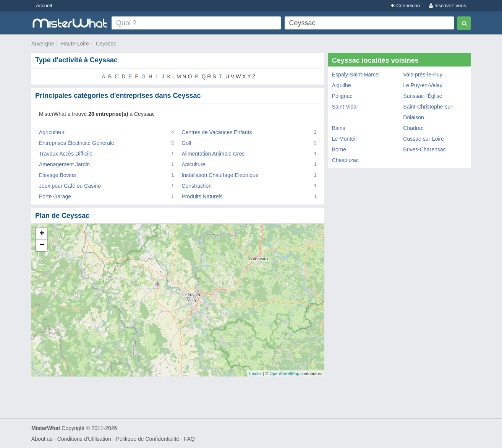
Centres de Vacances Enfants (217, 132)
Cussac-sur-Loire (423, 139)
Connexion (406, 6)
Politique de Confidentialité (147, 439)
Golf (186, 143)
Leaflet (255, 373)
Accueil (44, 6)
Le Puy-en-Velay (423, 85)
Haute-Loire (75, 44)
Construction (197, 186)
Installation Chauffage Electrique (220, 175)
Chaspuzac (345, 160)
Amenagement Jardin (64, 164)
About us (42, 439)
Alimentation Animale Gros (213, 154)
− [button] (42, 245)
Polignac (342, 96)
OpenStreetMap (284, 373)
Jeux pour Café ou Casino (70, 186)
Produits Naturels (202, 196)
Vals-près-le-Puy (423, 75)
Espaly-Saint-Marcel (356, 75)
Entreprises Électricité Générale (77, 143)
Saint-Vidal (345, 107)
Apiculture (193, 164)
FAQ (189, 439)
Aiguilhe (342, 85)
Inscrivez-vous (448, 6)
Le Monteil (344, 139)
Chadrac (413, 128)
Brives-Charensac (424, 149)
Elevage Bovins (57, 175)
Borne (339, 149)
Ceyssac (106, 44)
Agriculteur (52, 132)
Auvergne (43, 44)
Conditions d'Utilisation (84, 439)
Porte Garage (55, 196)
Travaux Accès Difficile (66, 154)
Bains (339, 128)
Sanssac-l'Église (423, 96)
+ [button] (42, 234)
